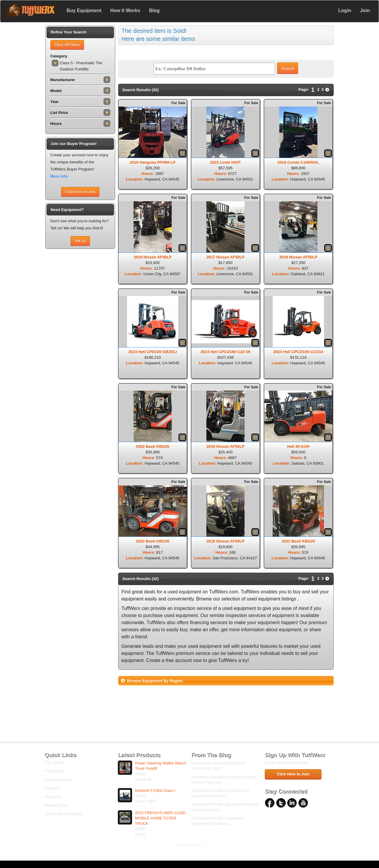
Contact (52, 788)
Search (288, 68)
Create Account (58, 780)
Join (365, 11)
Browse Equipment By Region (155, 681)
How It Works (125, 11)
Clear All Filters (67, 45)
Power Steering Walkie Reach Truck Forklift (160, 766)
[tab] (226, 681)
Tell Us (80, 241)
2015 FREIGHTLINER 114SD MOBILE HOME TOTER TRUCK (160, 818)
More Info (59, 176)
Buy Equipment (84, 11)
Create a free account (169, 660)
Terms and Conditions (64, 814)
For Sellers (55, 762)
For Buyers (55, 771)
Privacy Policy (57, 805)
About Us (53, 797)
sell (315, 592)
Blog (154, 11)
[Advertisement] (80, 341)
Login (345, 11)
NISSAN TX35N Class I (155, 791)
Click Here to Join (80, 192)
